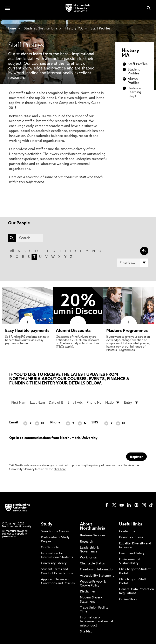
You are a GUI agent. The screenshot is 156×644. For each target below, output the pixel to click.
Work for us (88, 558)
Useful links (131, 524)
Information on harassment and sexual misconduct (96, 622)
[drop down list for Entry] (131, 403)
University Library (54, 563)
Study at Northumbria (41, 29)
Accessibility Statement (97, 576)
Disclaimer (88, 592)
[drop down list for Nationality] (113, 403)
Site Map (86, 632)
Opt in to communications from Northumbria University (53, 438)
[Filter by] (133, 263)
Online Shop (128, 600)
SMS (95, 423)
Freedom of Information (97, 570)
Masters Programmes (127, 331)
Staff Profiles (101, 29)
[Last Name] (37, 403)
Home (11, 29)
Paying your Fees (131, 538)
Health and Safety (132, 554)
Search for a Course (55, 532)
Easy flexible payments (27, 331)
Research (87, 542)
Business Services (93, 536)
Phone (55, 423)
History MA (74, 29)
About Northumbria (93, 526)
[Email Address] (75, 403)
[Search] (30, 238)
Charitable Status (92, 564)
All (12, 251)
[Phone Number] (94, 403)
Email (13, 423)
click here (60, 469)
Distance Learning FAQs (134, 92)
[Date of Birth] (56, 403)
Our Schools (50, 548)
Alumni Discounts (73, 331)
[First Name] (19, 403)
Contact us (127, 532)
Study (47, 524)
